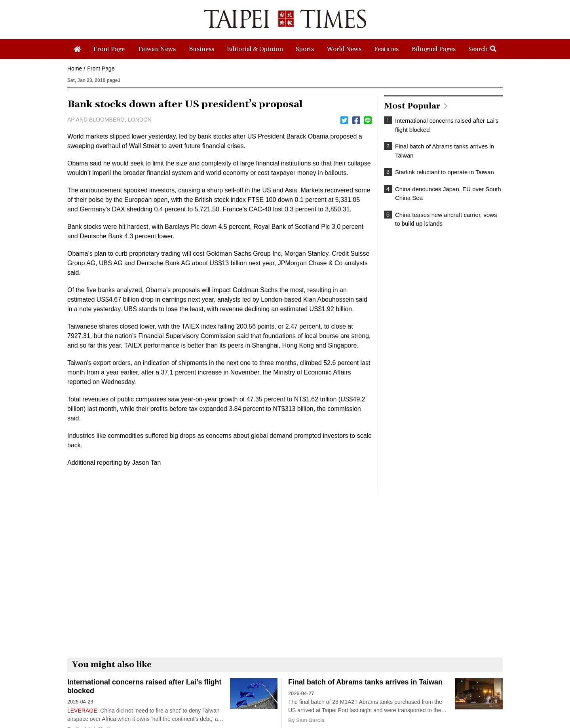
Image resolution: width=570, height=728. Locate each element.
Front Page (101, 68)
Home (75, 68)
